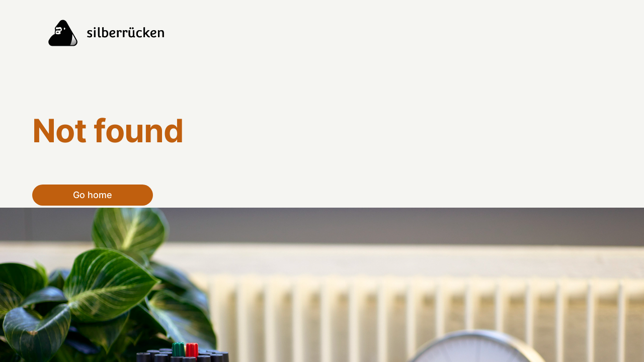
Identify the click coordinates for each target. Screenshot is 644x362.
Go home (93, 195)
